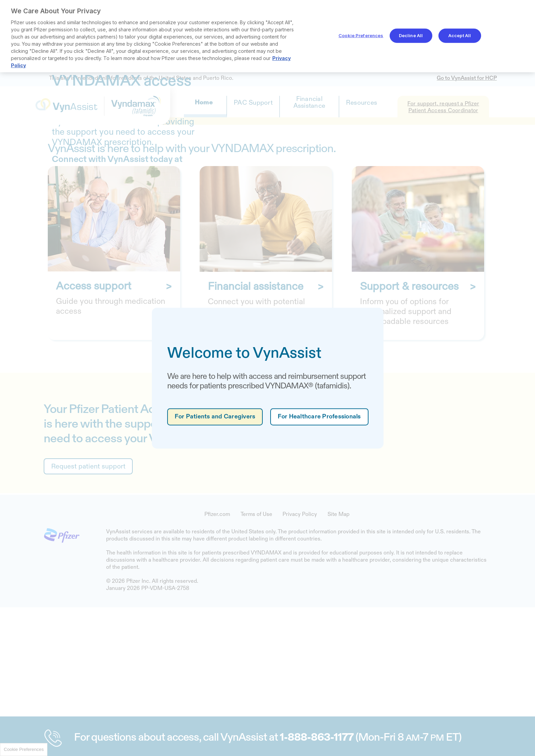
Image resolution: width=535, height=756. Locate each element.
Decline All (411, 35)
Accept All (460, 35)
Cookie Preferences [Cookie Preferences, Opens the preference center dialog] (361, 35)
